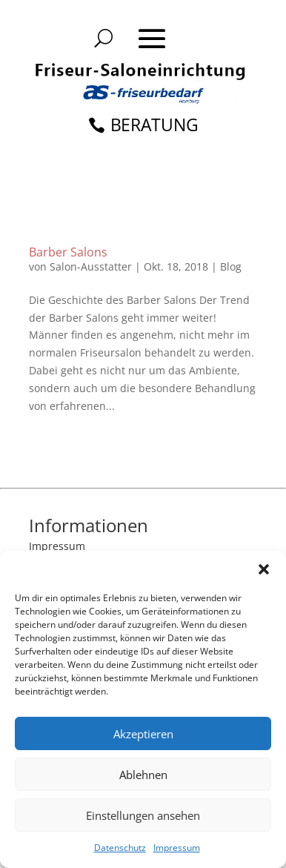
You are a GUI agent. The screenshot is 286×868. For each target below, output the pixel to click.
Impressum (177, 848)
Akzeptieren (143, 734)
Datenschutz (120, 848)
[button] (264, 569)
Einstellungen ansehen (143, 815)
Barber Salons (68, 252)
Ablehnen (143, 775)
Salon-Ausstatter (91, 266)
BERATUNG (155, 125)
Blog (231, 266)
